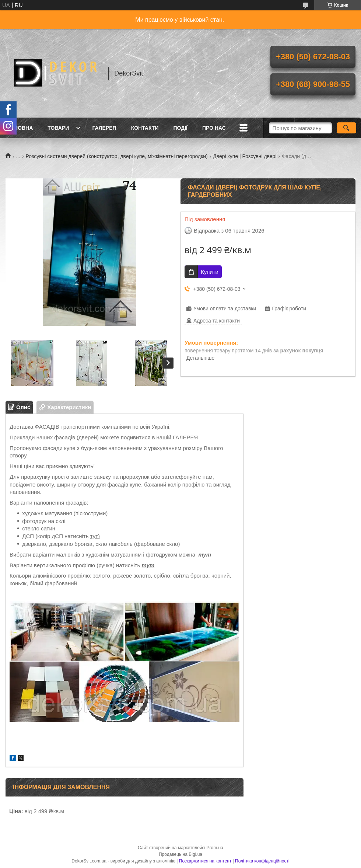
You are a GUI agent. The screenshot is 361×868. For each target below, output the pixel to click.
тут (205, 555)
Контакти (145, 128)
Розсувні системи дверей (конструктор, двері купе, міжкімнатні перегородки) (117, 156)
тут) (95, 536)
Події (180, 128)
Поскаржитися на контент (205, 861)
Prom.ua (215, 848)
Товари (58, 128)
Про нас (214, 128)
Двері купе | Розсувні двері (245, 156)
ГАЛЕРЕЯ (185, 437)
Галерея (104, 128)
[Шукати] (346, 128)
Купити (210, 272)
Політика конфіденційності (262, 861)
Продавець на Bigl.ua (180, 854)
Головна (20, 128)
